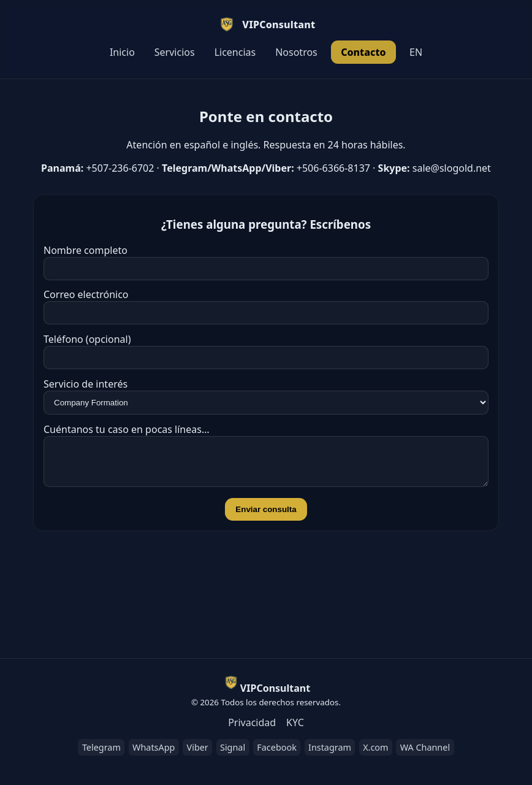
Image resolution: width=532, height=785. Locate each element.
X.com (375, 747)
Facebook (277, 747)
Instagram (330, 747)
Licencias (235, 52)
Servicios (175, 52)
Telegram (101, 747)
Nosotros (296, 52)
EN (416, 52)
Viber (198, 747)
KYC (295, 722)
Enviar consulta (266, 517)
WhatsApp (154, 747)
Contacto (363, 52)
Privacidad (252, 722)
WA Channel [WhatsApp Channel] (425, 747)
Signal (233, 747)
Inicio (122, 52)
